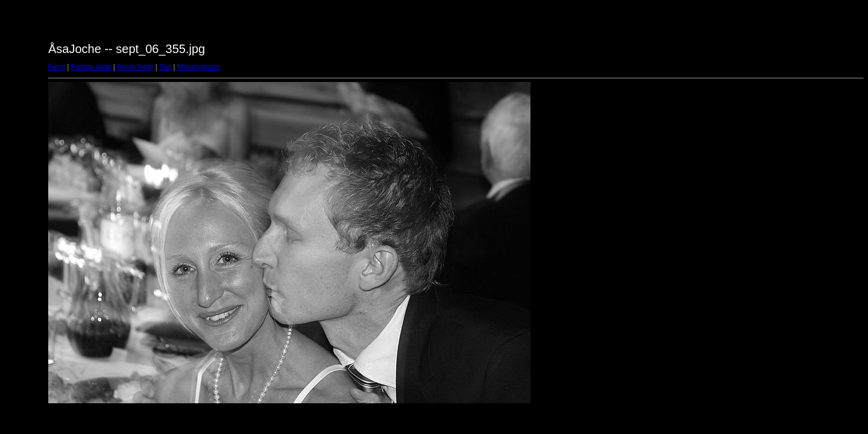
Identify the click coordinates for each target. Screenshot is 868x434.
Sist (165, 67)
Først (57, 67)
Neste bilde (135, 67)
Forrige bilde (91, 67)
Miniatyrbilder (199, 67)
